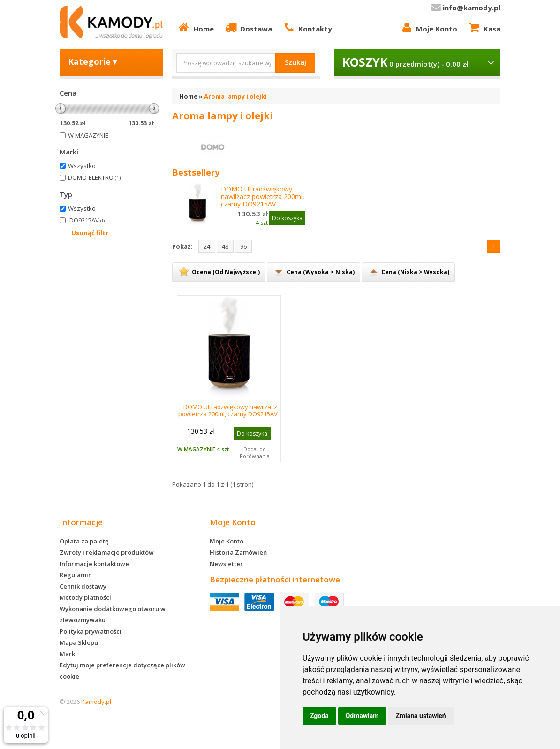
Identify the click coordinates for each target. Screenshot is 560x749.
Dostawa (248, 27)
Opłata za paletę (84, 541)
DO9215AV (87, 220)
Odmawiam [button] (362, 716)
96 (243, 246)
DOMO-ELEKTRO (94, 177)
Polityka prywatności (91, 631)
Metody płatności (85, 597)
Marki (68, 654)
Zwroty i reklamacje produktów (107, 552)
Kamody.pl (96, 702)
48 (225, 246)
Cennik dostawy (83, 586)
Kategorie (94, 61)
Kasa (484, 27)
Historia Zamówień (238, 552)
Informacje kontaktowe (94, 564)
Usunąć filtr (90, 233)
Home (195, 27)
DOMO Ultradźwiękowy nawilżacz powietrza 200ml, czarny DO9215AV (263, 197)
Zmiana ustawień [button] (420, 716)
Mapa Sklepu (79, 642)
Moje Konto (428, 27)
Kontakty (307, 27)
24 (207, 246)
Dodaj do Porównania (255, 452)
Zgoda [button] (319, 716)
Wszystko (82, 166)
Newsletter (226, 564)
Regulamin (76, 575)
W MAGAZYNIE (88, 135)
